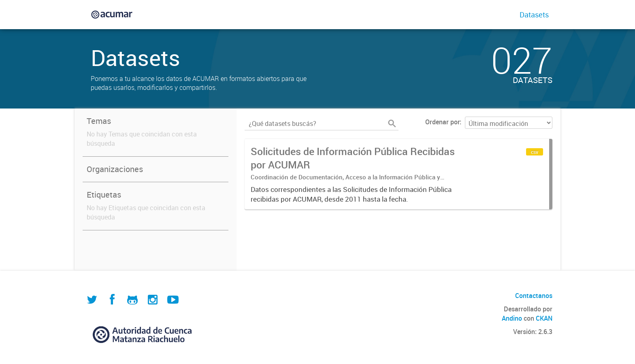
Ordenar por (442, 122)
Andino (512, 318)
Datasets (534, 15)
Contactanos (534, 296)
